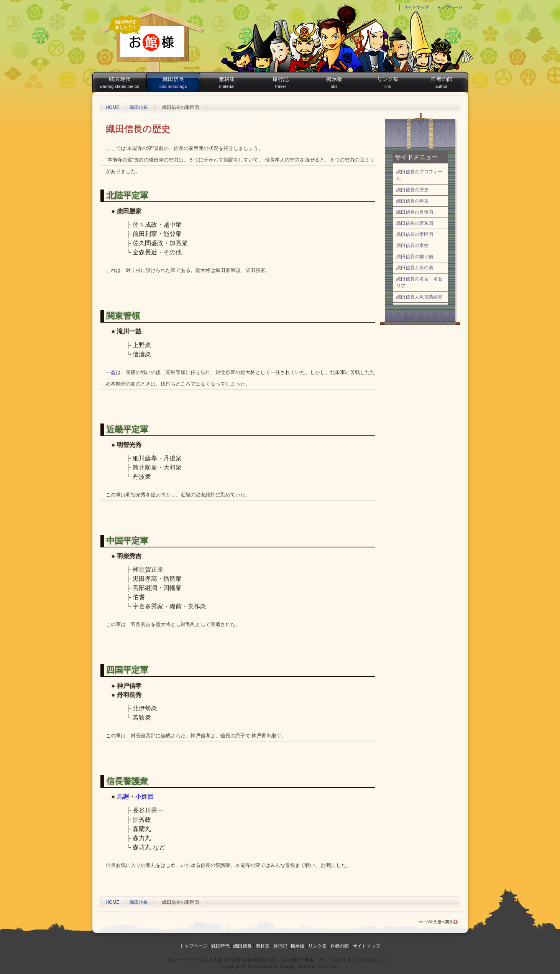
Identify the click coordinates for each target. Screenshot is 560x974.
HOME (113, 107)
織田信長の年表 (412, 201)
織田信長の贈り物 (415, 257)
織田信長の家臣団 (415, 234)
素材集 (227, 83)
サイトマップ (416, 7)
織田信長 (173, 83)
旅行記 (281, 83)
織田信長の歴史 (412, 190)
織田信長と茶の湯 (415, 268)
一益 (111, 372)
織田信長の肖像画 (415, 212)
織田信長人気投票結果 (419, 297)
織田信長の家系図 (415, 223)
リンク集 (388, 83)
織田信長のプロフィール (419, 175)
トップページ (450, 7)
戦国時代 (120, 83)
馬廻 (123, 797)
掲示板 (334, 83)
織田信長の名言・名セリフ (419, 282)
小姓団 (145, 797)
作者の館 (442, 83)
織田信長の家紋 (412, 246)
